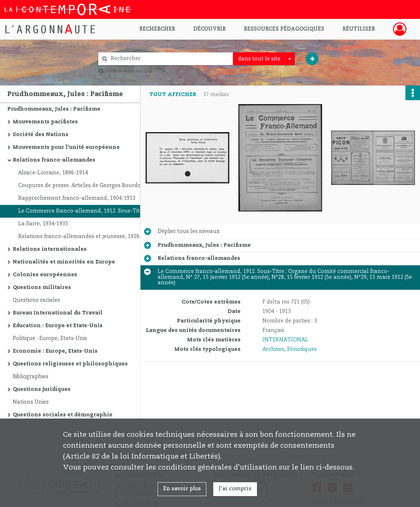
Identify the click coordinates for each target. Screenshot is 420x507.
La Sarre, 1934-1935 (43, 224)
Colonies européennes (45, 275)
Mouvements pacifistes (45, 122)
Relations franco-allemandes (54, 160)
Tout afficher (173, 95)
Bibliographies (31, 377)
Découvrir (209, 29)
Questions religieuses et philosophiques (70, 364)
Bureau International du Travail (58, 313)
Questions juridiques (42, 389)
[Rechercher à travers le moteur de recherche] (169, 59)
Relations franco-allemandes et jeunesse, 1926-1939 (86, 237)
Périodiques (302, 349)
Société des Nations (41, 135)
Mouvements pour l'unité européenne (66, 147)
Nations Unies (31, 402)
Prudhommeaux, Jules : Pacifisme (54, 109)
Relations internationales (50, 249)
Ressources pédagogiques (284, 29)
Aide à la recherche (129, 71)
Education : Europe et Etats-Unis (58, 326)
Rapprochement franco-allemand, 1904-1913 (77, 198)
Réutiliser (359, 29)
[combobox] (264, 59)
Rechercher (157, 29)
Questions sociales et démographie (63, 415)
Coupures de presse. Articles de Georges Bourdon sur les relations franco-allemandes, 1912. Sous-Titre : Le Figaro (91, 186)
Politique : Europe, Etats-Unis (50, 338)
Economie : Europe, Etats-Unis (55, 351)
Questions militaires (42, 288)
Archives (273, 349)
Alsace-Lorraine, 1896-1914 (53, 173)
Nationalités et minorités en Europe (64, 262)
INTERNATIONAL (285, 340)
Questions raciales (36, 300)
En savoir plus (182, 489)
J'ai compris (235, 489)
